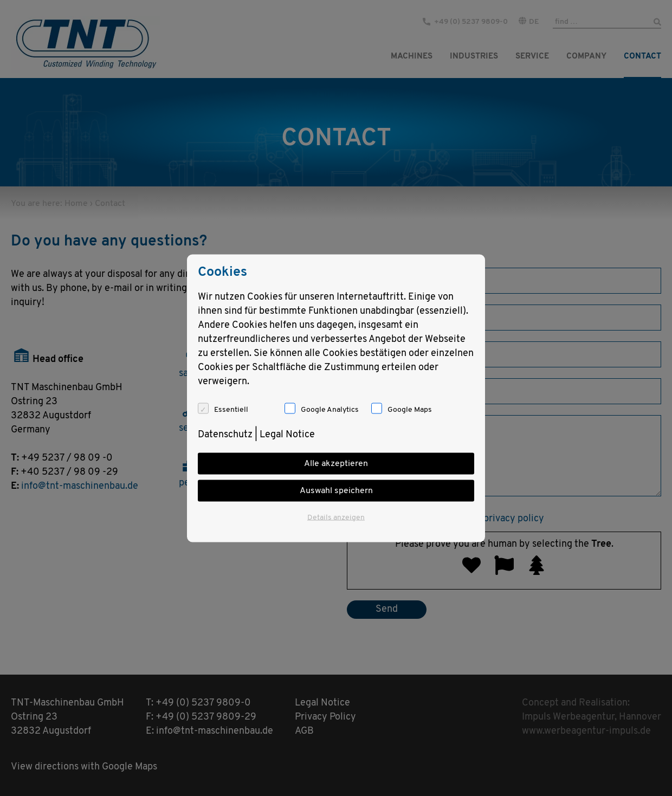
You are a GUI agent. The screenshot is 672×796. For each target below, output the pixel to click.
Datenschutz (225, 434)
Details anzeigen (336, 517)
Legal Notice (287, 434)
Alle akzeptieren (336, 463)
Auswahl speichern (336, 490)
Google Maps (410, 409)
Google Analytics (330, 409)
